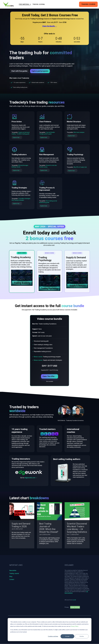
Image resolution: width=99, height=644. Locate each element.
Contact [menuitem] (12, 579)
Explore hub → (17, 137)
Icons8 (74, 600)
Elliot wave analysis (79, 132)
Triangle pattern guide (45, 134)
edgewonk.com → (31, 478)
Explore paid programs (40, 71)
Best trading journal (51, 201)
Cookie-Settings (75, 607)
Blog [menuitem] (11, 576)
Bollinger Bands (16, 167)
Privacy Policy (75, 626)
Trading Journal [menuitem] (14, 573)
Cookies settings (53, 636)
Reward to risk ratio (51, 165)
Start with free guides (19, 71)
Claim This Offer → (50, 376)
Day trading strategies (18, 200)
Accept (67, 636)
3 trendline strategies (24, 199)
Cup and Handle (50, 132)
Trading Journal (39, 4)
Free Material (24, 4)
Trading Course (88, 4)
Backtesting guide (44, 202)
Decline (82, 636)
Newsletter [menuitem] (13, 571)
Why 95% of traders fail (80, 167)
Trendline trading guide (23, 134)
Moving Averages (23, 165)
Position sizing (43, 167)
